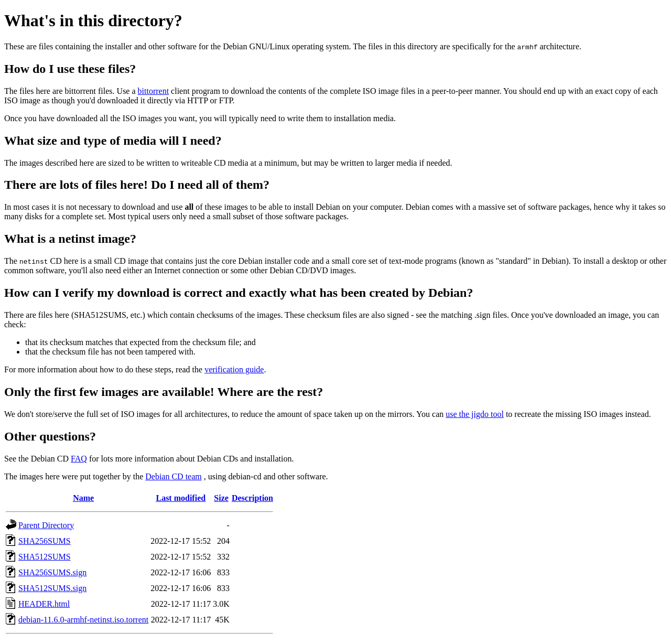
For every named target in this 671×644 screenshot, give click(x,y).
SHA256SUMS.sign (52, 572)
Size (221, 498)
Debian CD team (174, 476)
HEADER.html (44, 604)
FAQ (79, 459)
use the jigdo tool (475, 414)
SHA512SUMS (45, 557)
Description (252, 498)
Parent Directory (46, 525)
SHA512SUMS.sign (52, 588)
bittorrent (154, 91)
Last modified (181, 498)
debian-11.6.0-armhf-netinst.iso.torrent (83, 620)
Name (83, 498)
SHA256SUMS (45, 541)
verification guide (234, 369)
